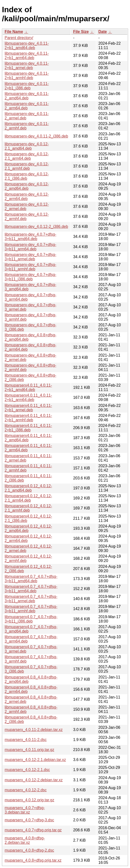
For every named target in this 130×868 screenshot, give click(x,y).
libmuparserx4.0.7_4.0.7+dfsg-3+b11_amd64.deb (31, 579)
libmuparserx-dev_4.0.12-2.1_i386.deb (27, 176)
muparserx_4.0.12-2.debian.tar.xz (34, 780)
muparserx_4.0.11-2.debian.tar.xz (34, 730)
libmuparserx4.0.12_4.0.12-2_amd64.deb (28, 528)
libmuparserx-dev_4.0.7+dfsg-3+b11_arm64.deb (30, 247)
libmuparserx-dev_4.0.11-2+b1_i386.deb (27, 86)
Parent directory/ (19, 38)
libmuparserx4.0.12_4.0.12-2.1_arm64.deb (28, 498)
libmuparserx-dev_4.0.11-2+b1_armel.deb (27, 66)
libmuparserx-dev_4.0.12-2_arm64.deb (27, 196)
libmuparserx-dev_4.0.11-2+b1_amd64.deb (27, 46)
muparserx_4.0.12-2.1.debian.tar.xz (35, 760)
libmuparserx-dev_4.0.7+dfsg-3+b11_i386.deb (30, 277)
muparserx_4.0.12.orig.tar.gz (29, 800)
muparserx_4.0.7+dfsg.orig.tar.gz (33, 830)
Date (103, 32)
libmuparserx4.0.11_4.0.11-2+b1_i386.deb (28, 428)
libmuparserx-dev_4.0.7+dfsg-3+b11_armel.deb (30, 257)
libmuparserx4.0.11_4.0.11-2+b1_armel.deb (28, 408)
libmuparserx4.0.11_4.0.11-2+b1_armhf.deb (28, 418)
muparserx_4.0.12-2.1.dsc (27, 770)
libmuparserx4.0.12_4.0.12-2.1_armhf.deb (28, 508)
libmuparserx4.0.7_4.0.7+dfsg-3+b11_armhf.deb (31, 609)
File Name (14, 32)
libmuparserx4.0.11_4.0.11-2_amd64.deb (28, 438)
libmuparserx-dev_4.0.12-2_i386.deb (36, 227)
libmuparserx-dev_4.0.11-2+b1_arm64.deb (27, 56)
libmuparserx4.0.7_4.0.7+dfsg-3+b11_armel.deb (31, 599)
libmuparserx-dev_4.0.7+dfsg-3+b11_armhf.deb (30, 267)
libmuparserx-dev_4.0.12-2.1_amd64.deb (27, 146)
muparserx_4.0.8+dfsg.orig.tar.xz (33, 860)
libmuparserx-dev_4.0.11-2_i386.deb (36, 136)
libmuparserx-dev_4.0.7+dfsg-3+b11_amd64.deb (30, 237)
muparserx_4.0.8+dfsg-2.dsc (29, 850)
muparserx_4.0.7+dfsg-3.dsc (29, 820)
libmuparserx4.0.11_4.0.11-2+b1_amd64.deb (28, 387)
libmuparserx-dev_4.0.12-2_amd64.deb (27, 186)
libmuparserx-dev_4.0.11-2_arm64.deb (27, 106)
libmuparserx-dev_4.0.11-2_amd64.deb (27, 96)
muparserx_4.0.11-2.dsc (26, 740)
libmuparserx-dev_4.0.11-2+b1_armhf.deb (27, 76)
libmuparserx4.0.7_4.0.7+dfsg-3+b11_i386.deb (31, 619)
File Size (81, 32)
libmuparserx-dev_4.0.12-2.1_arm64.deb (27, 156)
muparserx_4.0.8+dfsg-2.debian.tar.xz (25, 840)
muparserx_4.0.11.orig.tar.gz (29, 750)
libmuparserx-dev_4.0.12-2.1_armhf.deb (27, 166)
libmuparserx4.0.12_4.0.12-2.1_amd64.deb (28, 488)
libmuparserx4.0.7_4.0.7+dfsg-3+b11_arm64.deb (31, 589)
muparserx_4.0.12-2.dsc (26, 790)
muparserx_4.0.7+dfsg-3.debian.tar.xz (25, 810)
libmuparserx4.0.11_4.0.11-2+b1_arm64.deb (28, 397)
